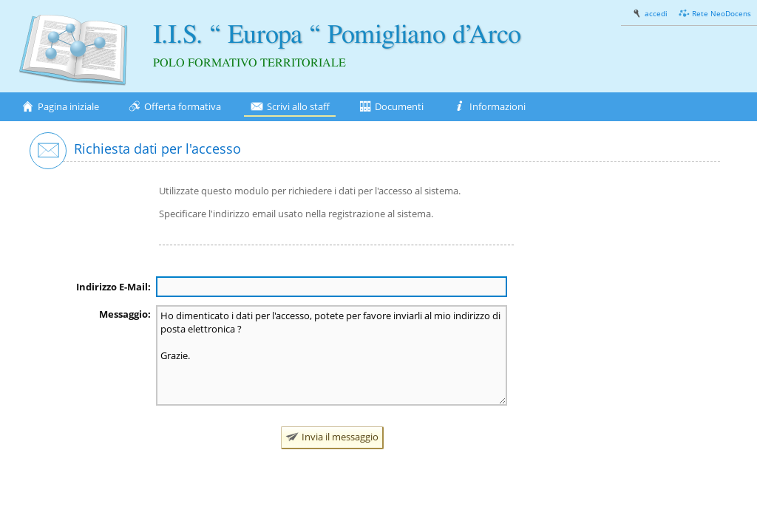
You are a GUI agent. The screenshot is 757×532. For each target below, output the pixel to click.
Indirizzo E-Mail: (113, 287)
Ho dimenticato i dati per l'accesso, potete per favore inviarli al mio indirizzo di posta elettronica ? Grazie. (332, 355)
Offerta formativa (175, 107)
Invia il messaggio (332, 437)
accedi (649, 13)
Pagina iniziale (60, 107)
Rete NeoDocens (715, 13)
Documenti (391, 107)
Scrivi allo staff (290, 107)
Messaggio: (125, 314)
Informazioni (489, 107)
